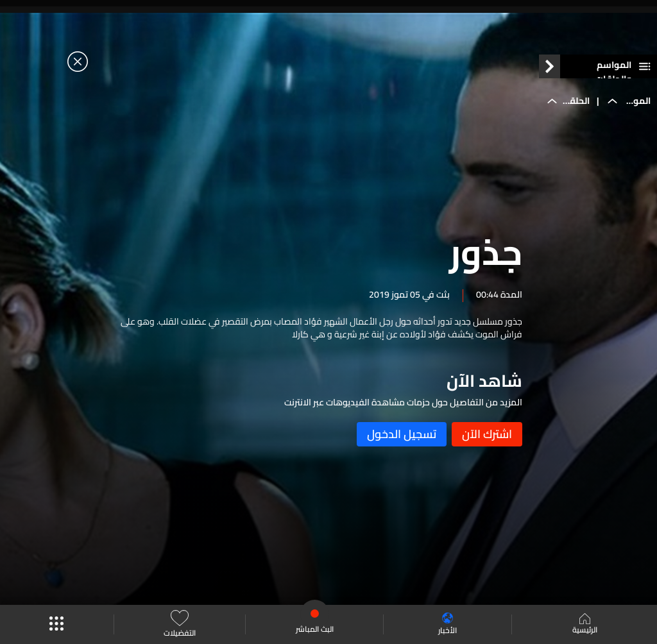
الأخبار (448, 624)
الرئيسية (585, 625)
